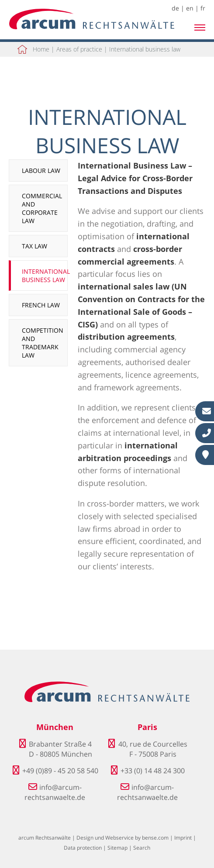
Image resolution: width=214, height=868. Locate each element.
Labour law (41, 170)
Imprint (183, 838)
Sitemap (117, 848)
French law (41, 305)
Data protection (83, 848)
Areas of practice (79, 49)
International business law (145, 49)
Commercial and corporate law (42, 208)
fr (203, 8)
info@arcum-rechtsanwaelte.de (55, 792)
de (175, 8)
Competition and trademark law (43, 343)
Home (41, 49)
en (190, 8)
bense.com (155, 838)
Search (142, 848)
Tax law (35, 246)
